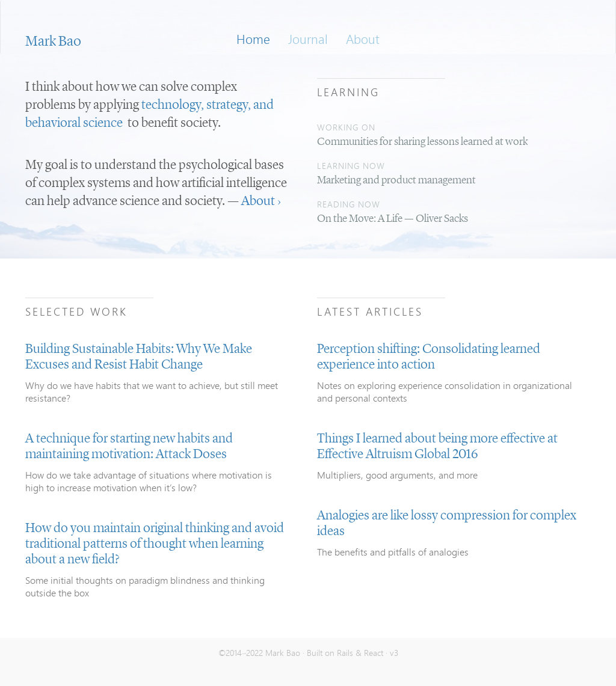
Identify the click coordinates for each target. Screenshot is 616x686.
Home (253, 39)
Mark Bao (53, 42)
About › (261, 201)
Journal (308, 39)
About (363, 39)
